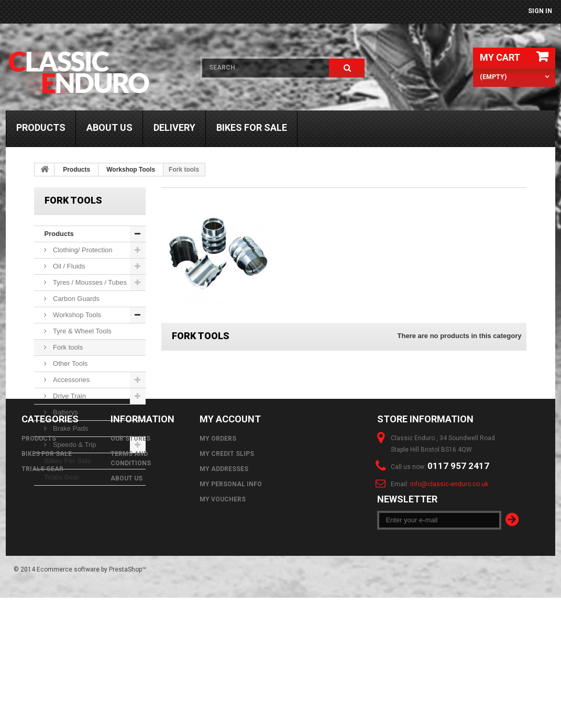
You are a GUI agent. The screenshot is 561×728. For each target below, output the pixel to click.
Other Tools (69, 363)
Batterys (64, 412)
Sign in (540, 11)
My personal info (231, 608)
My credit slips (227, 577)
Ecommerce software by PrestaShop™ (91, 700)
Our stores (130, 562)
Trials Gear (62, 477)
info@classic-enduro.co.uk (449, 608)
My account (230, 542)
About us (109, 127)
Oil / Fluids (68, 266)
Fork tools (67, 347)
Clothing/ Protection (81, 250)
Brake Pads (69, 428)
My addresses (224, 592)
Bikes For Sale (252, 127)
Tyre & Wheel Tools (81, 331)
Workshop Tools (131, 170)
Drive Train (68, 396)
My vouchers (223, 623)
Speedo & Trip (73, 445)
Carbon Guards (75, 299)
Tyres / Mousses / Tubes (89, 282)
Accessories (70, 380)
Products (41, 127)
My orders (218, 562)
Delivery (174, 127)
